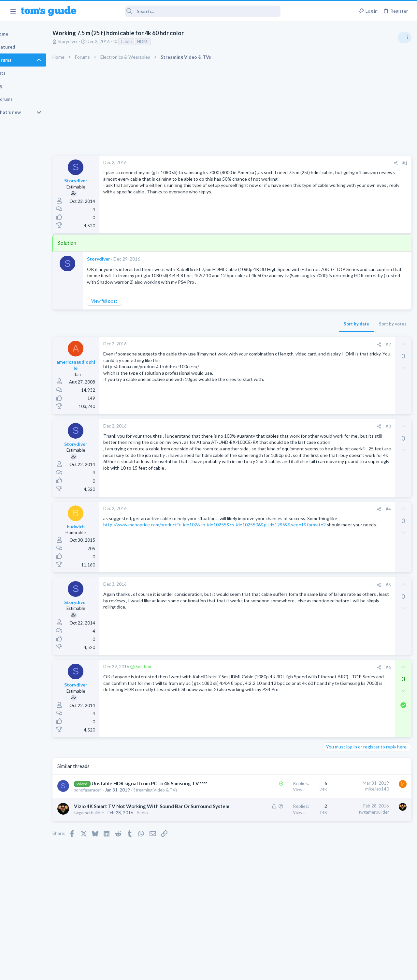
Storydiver (90, 41)
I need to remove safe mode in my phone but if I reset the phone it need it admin (367, 595)
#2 (283, 351)
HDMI (165, 41)
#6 (283, 681)
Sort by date (251, 330)
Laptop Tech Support (345, 475)
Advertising (138, 971)
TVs (328, 430)
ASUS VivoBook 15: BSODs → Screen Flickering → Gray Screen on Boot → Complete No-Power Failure (366, 450)
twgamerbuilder (112, 853)
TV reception (348, 412)
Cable (149, 41)
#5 (283, 599)
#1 (300, 163)
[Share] (290, 163)
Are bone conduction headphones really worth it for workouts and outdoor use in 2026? (365, 375)
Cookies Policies (184, 971)
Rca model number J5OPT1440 (366, 557)
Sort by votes (288, 330)
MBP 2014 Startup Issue (360, 488)
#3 (283, 433)
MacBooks (335, 506)
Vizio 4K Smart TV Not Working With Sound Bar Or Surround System (128, 840)
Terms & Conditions (270, 971)
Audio (165, 853)
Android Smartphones (345, 619)
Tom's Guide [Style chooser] (364, 944)
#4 (283, 523)
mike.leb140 (272, 803)
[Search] (183, 11)
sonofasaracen (110, 811)
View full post (127, 308)
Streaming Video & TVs (346, 575)
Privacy (225, 971)
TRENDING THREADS (335, 354)
